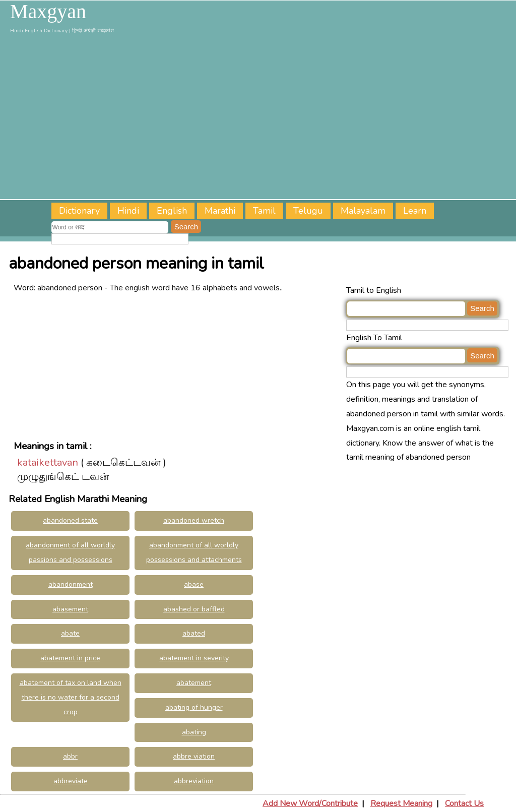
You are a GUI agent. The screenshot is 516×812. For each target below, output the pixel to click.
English (172, 211)
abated (194, 633)
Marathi (220, 211)
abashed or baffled (194, 609)
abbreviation (194, 781)
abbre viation (194, 756)
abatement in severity (194, 658)
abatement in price (70, 658)
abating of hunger (194, 707)
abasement (70, 609)
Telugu (308, 211)
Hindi (128, 211)
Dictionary (79, 211)
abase (194, 584)
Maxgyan (48, 12)
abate (70, 633)
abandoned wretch (194, 520)
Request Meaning (401, 803)
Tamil (264, 211)
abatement (194, 683)
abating (194, 732)
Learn (415, 211)
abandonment (71, 584)
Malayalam (363, 211)
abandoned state (70, 520)
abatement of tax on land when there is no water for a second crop (71, 697)
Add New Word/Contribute (310, 803)
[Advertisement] (258, 118)
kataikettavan (48, 462)
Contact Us (464, 803)
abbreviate (71, 781)
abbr (70, 756)
